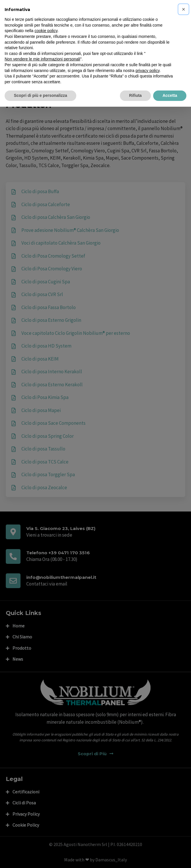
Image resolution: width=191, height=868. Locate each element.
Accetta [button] (170, 95)
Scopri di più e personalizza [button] (40, 95)
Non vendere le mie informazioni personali (42, 59)
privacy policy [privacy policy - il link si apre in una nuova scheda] (148, 71)
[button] (183, 9)
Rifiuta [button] (136, 95)
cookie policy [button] (46, 31)
